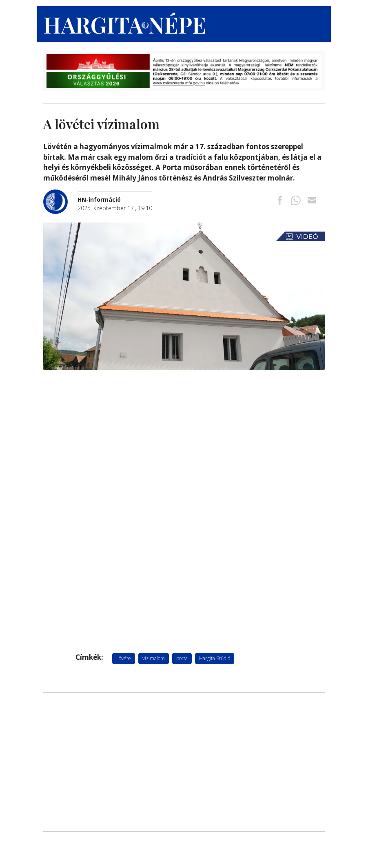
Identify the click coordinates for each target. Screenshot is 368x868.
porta (182, 658)
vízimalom (154, 658)
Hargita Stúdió (215, 658)
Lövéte (124, 658)
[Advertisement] (184, 762)
